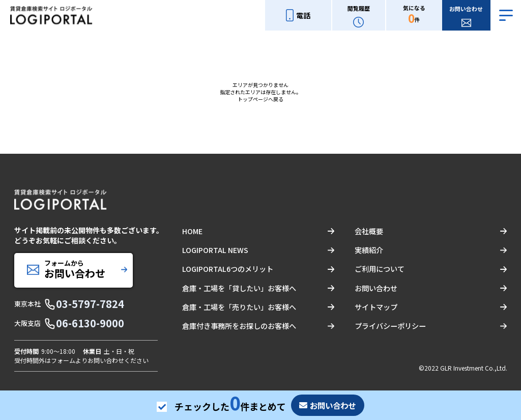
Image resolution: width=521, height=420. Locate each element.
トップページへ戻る (260, 99)
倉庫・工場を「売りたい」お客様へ (239, 306)
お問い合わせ (376, 288)
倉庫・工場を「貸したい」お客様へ (239, 288)
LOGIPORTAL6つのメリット (227, 269)
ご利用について (380, 269)
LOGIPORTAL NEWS (215, 250)
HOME (192, 231)
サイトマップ (376, 306)
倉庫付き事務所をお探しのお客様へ (239, 325)
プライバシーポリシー (390, 325)
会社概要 (369, 231)
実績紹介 (369, 250)
